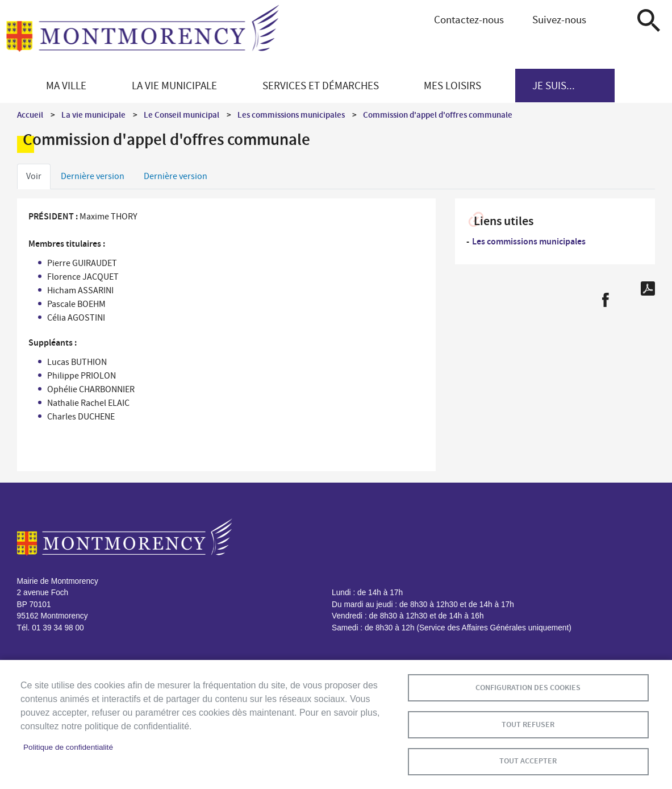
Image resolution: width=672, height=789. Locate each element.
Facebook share (605, 300)
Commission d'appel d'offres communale (438, 115)
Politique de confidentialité (68, 747)
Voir (34, 176)
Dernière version (93, 176)
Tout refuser (528, 724)
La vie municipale (93, 115)
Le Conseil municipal (181, 115)
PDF (648, 288)
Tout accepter (528, 761)
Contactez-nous (469, 20)
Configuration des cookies (528, 687)
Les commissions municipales (291, 115)
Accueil (30, 115)
